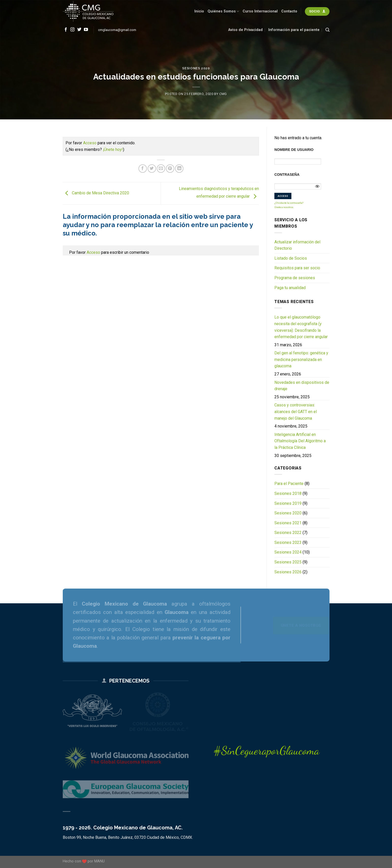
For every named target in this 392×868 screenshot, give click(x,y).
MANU (99, 861)
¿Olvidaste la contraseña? (289, 203)
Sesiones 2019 (288, 503)
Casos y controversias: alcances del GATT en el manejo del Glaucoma (296, 412)
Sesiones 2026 (288, 572)
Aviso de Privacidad (245, 30)
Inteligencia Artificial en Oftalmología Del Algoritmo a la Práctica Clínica (300, 441)
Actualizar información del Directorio (297, 245)
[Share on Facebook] (143, 169)
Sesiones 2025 (288, 562)
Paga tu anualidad (290, 288)
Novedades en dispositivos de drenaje (302, 386)
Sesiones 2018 (288, 493)
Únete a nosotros (284, 207)
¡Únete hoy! (113, 149)
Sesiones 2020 (196, 68)
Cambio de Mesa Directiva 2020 (96, 193)
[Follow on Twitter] (79, 30)
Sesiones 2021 (288, 523)
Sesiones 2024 (288, 552)
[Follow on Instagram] (72, 30)
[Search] (327, 30)
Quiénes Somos (223, 11)
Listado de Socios (291, 258)
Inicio (199, 11)
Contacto (289, 11)
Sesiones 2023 (288, 542)
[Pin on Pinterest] (170, 169)
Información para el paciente (294, 30)
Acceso (90, 143)
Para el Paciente (289, 484)
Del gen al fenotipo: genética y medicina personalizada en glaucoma (301, 359)
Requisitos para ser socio (297, 268)
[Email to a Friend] (161, 169)
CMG (223, 94)
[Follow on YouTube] (86, 30)
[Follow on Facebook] (66, 30)
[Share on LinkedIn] (179, 169)
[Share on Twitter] (152, 169)
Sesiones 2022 (288, 533)
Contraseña (287, 175)
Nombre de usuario (294, 150)
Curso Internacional (260, 11)
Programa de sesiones (295, 278)
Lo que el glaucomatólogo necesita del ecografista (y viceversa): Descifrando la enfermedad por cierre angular (301, 327)
